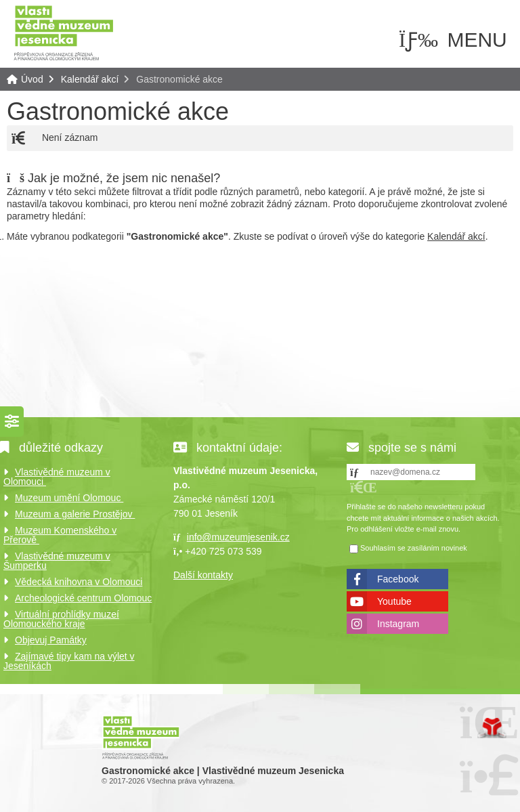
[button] (364, 487)
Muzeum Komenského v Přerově (60, 535)
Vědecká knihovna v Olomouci (79, 582)
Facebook (398, 579)
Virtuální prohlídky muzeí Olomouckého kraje (61, 619)
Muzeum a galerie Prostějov (75, 514)
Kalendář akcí (90, 79)
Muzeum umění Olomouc (69, 498)
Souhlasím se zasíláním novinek (414, 548)
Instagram (398, 624)
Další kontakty (203, 575)
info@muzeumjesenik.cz (238, 537)
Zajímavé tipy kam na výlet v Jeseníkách (69, 661)
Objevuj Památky (51, 640)
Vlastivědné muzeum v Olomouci (57, 477)
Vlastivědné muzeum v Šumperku (57, 561)
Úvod (64, 32)
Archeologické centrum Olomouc (83, 598)
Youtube (394, 601)
